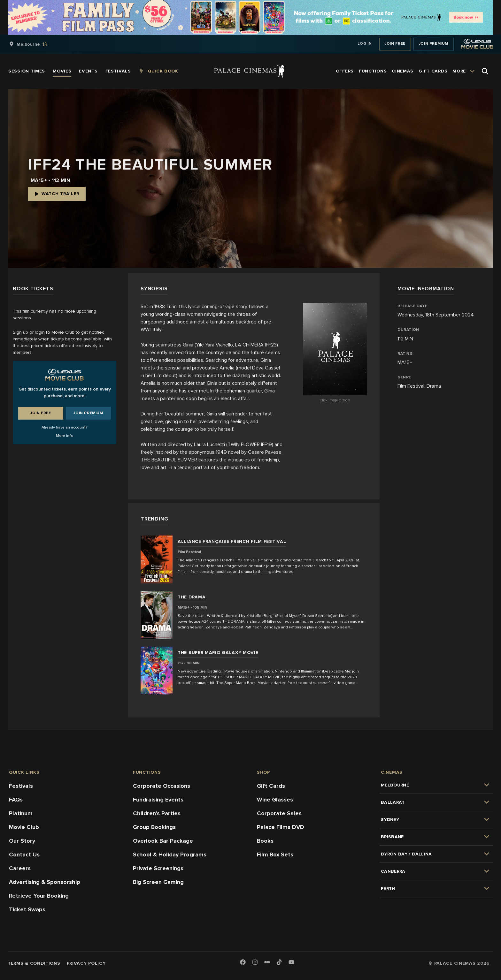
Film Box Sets (275, 855)
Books (265, 841)
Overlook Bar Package (163, 841)
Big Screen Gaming (158, 882)
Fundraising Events (158, 800)
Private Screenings (158, 868)
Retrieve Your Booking (39, 896)
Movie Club (24, 827)
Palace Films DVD (281, 827)
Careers (20, 868)
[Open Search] (485, 71)
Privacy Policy (86, 963)
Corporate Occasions (162, 786)
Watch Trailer (57, 194)
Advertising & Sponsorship (45, 882)
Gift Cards (271, 786)
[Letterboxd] (267, 962)
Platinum (21, 813)
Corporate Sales (279, 813)
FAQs (16, 800)
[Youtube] (291, 963)
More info (65, 436)
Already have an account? (65, 427)
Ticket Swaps (27, 909)
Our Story (22, 841)
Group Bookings (154, 827)
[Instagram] (255, 963)
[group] (35, 44)
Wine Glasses (275, 800)
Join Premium (434, 44)
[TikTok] (279, 962)
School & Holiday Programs (170, 855)
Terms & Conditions (34, 963)
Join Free (395, 44)
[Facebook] (243, 963)
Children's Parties (157, 813)
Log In (365, 44)
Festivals (21, 786)
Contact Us (24, 855)
